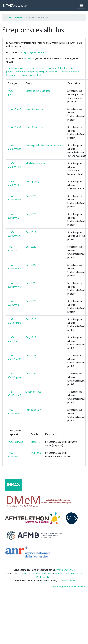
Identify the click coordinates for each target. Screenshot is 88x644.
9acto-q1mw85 (16, 442)
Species (18, 17)
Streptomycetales (48, 72)
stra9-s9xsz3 (15, 127)
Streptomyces (13, 75)
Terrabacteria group (46, 68)
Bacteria (30, 68)
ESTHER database (15, 5)
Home (8, 17)
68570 (32, 58)
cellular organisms (15, 68)
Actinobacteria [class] (27, 72)
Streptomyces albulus (32, 52)
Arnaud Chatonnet (65, 570)
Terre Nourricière (66, 581)
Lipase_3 (35, 442)
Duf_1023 (31, 196)
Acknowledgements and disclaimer (68, 586)
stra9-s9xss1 (15, 109)
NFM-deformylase (35, 163)
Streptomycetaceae (69, 72)
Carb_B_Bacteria (34, 109)
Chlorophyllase (33, 392)
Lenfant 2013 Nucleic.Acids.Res (35, 573)
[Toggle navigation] (81, 6)
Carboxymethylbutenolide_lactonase (45, 145)
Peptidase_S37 (33, 410)
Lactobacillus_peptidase (38, 91)
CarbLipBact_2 (33, 181)
